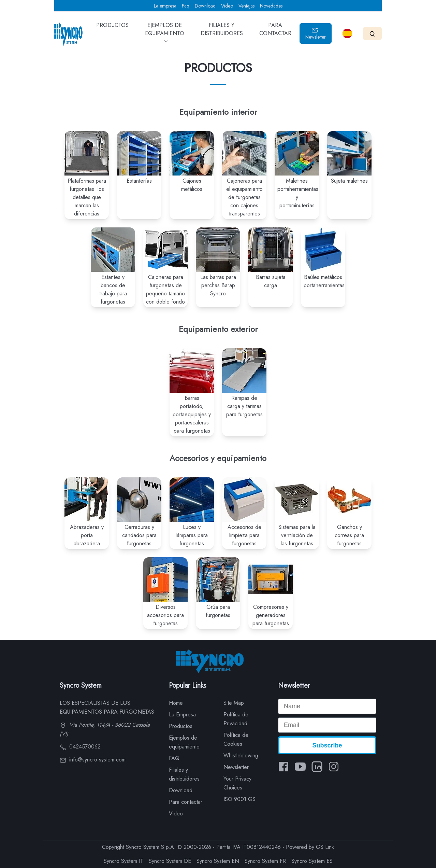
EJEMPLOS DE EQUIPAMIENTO (165, 36)
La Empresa (182, 715)
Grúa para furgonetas (218, 611)
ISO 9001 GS (239, 799)
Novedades (271, 6)
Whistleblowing (241, 755)
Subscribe (327, 745)
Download (205, 6)
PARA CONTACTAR (275, 34)
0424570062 (80, 747)
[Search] (372, 33)
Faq (186, 6)
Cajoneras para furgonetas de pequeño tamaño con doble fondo (165, 289)
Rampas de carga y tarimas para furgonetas (244, 406)
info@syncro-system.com (93, 760)
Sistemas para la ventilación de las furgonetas (297, 535)
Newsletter (316, 34)
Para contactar (186, 802)
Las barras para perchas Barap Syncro (218, 285)
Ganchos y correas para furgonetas (349, 535)
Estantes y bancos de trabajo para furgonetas (113, 289)
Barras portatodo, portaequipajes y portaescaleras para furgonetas (192, 414)
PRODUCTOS (112, 30)
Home (176, 703)
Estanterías (139, 181)
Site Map (234, 703)
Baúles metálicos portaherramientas (324, 281)
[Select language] (347, 33)
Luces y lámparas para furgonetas (192, 535)
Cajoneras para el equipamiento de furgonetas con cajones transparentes (244, 197)
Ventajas (246, 6)
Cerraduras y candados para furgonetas (139, 535)
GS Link (325, 847)
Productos (181, 726)
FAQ (174, 758)
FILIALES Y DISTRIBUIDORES (222, 34)
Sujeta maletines (349, 181)
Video (227, 6)
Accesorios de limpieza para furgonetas (244, 535)
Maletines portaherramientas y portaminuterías (298, 193)
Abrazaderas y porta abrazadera (87, 535)
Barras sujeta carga (271, 281)
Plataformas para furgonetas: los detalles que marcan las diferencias (87, 197)
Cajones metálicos (192, 185)
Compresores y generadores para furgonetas (271, 615)
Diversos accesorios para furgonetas (165, 615)
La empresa (165, 6)
